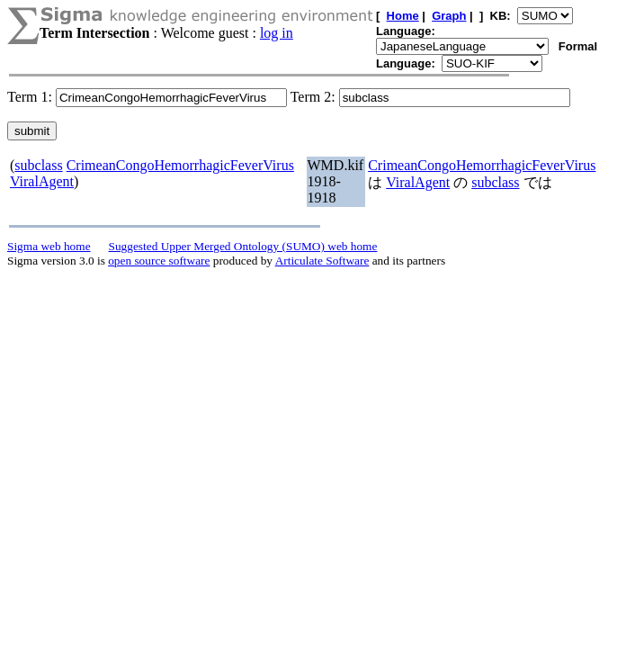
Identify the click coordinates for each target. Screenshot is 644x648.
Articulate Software (322, 261)
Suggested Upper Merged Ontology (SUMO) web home (243, 246)
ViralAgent (42, 181)
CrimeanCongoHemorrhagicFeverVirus (180, 165)
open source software (159, 261)
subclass (38, 165)
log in (277, 33)
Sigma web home (49, 246)
